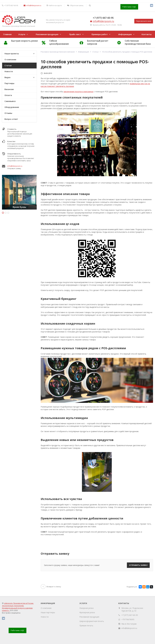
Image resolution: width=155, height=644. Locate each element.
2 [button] (6, 213)
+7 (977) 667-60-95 (103, 18)
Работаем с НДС (129, 7)
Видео (7, 77)
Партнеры (9, 83)
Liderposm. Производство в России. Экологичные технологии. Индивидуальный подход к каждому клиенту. (18, 607)
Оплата (8, 95)
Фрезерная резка (87, 612)
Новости (9, 71)
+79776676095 (128, 619)
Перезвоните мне (144, 21)
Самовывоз (10, 101)
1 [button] (3, 213)
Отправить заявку (138, 565)
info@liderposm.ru (15, 166)
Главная (7, 34)
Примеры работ (100, 34)
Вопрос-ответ (11, 119)
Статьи (8, 65)
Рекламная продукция (47, 34)
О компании (10, 60)
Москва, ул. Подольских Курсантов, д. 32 (132, 609)
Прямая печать (86, 626)
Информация (125, 34)
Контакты (147, 34)
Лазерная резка (86, 608)
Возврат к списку (51, 587)
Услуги (22, 34)
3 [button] (8, 213)
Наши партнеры (48, 612)
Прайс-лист (75, 34)
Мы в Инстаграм (129, 624)
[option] (19, 192)
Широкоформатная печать (92, 621)
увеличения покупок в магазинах (78, 92)
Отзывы (8, 113)
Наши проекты (12, 54)
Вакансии (9, 89)
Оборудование (12, 107)
